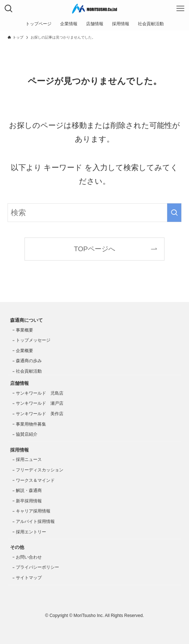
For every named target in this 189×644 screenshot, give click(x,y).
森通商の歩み (29, 361)
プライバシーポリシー (37, 567)
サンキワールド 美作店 (40, 414)
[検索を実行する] (174, 213)
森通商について (26, 320)
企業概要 (24, 351)
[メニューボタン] (180, 9)
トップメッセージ (33, 340)
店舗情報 (19, 383)
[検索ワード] (94, 213)
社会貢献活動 (29, 371)
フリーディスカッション (40, 470)
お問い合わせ (29, 557)
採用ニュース (29, 459)
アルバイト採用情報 (35, 521)
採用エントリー (31, 532)
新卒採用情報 (29, 501)
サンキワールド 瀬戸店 (40, 403)
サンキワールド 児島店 (40, 393)
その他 (17, 547)
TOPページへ (94, 249)
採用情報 (19, 450)
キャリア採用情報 (33, 511)
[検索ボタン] (9, 9)
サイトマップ (29, 578)
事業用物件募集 (31, 424)
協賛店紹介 (27, 434)
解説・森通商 (29, 490)
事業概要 (24, 330)
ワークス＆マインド (35, 480)
